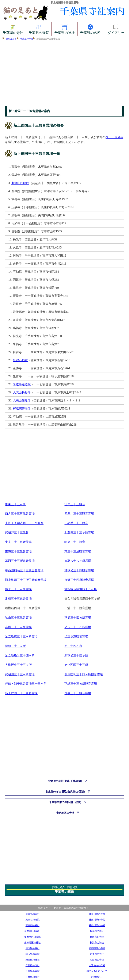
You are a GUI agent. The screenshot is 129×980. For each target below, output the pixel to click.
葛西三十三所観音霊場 (20, 561)
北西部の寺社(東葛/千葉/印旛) (65, 781)
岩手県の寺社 (97, 954)
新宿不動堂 (20, 360)
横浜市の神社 (97, 943)
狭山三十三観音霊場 (18, 618)
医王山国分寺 (114, 137)
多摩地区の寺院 (32, 937)
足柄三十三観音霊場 (18, 599)
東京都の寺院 (33, 920)
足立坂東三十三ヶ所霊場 (21, 636)
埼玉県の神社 (33, 960)
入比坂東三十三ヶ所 (18, 665)
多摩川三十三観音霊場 (79, 514)
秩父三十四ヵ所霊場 (78, 618)
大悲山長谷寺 (22, 392)
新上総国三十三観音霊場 (21, 693)
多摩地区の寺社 (32, 931)
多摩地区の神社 (32, 943)
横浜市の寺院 (97, 937)
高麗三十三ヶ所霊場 (18, 627)
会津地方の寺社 (97, 965)
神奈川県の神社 (97, 925)
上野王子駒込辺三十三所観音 (24, 523)
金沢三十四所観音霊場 (79, 580)
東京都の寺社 (33, 914)
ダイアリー (116, 29)
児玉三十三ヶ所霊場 (78, 627)
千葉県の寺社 (13, 29)
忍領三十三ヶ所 (15, 646)
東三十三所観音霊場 (78, 551)
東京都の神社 (33, 925)
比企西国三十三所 (76, 665)
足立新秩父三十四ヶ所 (20, 655)
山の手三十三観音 (76, 523)
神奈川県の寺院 (97, 920)
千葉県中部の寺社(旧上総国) (65, 802)
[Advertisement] (64, 74)
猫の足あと (11, 39)
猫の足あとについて (97, 971)
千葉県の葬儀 (64, 892)
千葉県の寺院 (39, 29)
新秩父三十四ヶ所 (76, 655)
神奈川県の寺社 (97, 914)
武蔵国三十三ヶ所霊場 (20, 674)
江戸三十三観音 (75, 504)
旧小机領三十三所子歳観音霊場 (26, 580)
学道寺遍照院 (22, 384)
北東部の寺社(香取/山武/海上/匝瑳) (65, 792)
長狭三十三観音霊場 (78, 693)
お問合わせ (97, 977)
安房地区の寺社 (65, 813)
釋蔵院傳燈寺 (22, 408)
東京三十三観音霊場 (18, 542)
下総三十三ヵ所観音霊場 (81, 684)
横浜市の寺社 (97, 931)
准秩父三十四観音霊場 (79, 570)
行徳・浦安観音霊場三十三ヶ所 (26, 684)
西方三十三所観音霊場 (20, 514)
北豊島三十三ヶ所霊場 (79, 532)
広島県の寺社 (97, 960)
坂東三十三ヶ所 (15, 504)
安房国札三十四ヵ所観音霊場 (84, 674)
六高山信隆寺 (22, 400)
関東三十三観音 (75, 542)
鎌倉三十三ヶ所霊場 (18, 589)
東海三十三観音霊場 (18, 551)
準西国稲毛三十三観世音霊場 (24, 570)
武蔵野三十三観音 (17, 532)
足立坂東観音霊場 (76, 636)
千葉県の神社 (65, 29)
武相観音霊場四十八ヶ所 (81, 589)
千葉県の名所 (90, 29)
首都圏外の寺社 (97, 948)
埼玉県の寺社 (33, 948)
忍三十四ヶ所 (73, 646)
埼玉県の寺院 (33, 954)
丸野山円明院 (20, 183)
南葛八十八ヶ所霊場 (78, 561)
